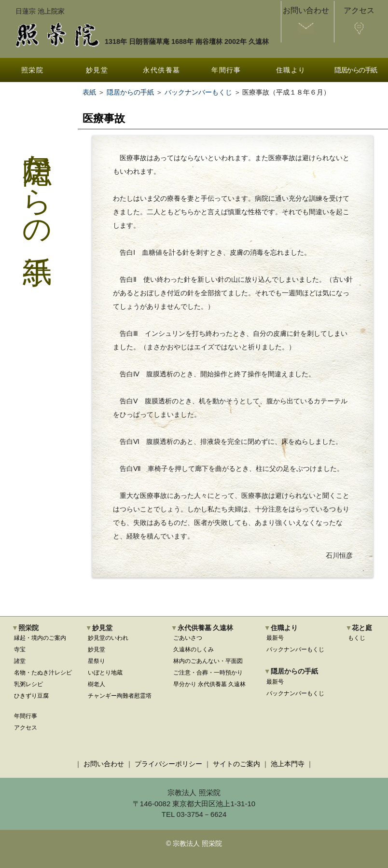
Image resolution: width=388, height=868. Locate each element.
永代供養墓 (161, 70)
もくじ (357, 638)
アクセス (26, 728)
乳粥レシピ (28, 684)
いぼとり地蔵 (105, 673)
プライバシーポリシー (168, 764)
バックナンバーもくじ (198, 92)
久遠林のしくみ (194, 649)
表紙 (89, 92)
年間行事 (226, 70)
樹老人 (97, 684)
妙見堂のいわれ (108, 638)
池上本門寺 (288, 764)
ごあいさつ (188, 638)
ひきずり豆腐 (31, 696)
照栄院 (32, 70)
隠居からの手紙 (356, 70)
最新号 (275, 638)
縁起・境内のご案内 (40, 638)
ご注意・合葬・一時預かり (208, 673)
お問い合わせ (104, 764)
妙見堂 (97, 70)
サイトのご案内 (236, 764)
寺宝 (20, 649)
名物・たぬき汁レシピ (43, 673)
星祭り (97, 661)
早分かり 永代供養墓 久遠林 (210, 684)
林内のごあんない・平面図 (208, 661)
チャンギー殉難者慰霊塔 (120, 696)
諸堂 (20, 661)
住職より (291, 70)
